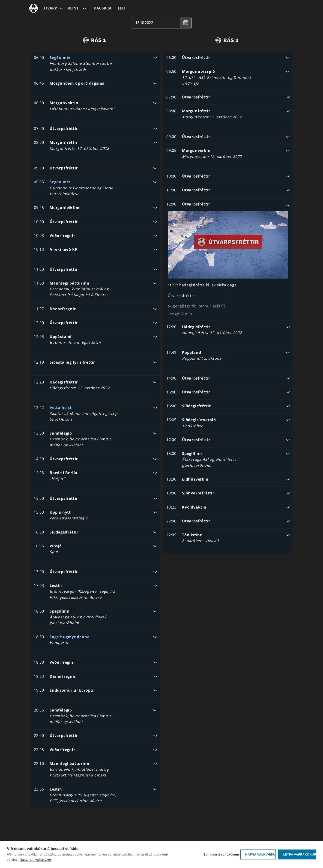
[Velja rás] (84, 8)
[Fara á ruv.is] (33, 8)
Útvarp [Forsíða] (50, 8)
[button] (95, 64)
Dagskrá (103, 8)
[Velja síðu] (61, 8)
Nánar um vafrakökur (35, 860)
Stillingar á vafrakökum (221, 854)
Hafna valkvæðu (260, 854)
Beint (73, 8)
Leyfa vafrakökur (299, 854)
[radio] (94, 40)
